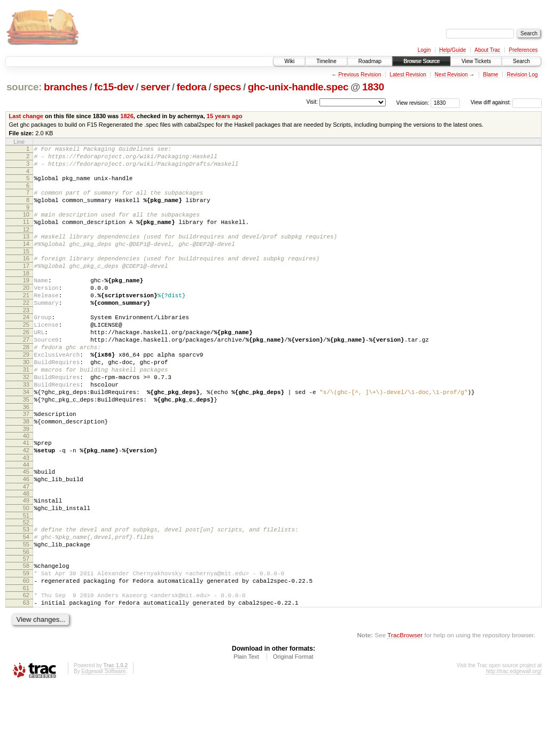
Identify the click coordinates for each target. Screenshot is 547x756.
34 (26, 434)
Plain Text (246, 727)
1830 (373, 87)
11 (26, 233)
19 (26, 299)
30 (26, 397)
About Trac (487, 50)
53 (26, 587)
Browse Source (421, 61)
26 (26, 361)
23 (26, 336)
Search (521, 61)
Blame (490, 75)
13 (26, 249)
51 (26, 573)
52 (26, 580)
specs (227, 87)
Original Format (293, 727)
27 (26, 370)
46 (26, 532)
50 (26, 564)
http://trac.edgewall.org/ (514, 742)
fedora (192, 87)
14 (26, 258)
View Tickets (476, 61)
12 (26, 242)
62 (26, 662)
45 (26, 523)
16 (26, 274)
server (155, 87)
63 (26, 672)
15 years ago (225, 116)
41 (26, 491)
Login (424, 50)
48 (26, 548)
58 (26, 628)
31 (26, 406)
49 (26, 555)
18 (26, 292)
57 (26, 621)
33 (26, 425)
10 (26, 224)
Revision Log (522, 75)
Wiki (289, 61)
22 (26, 327)
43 (26, 509)
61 (26, 655)
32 (26, 415)
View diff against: (506, 102)
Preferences (523, 50)
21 (26, 318)
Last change (26, 116)
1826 (127, 116)
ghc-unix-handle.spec (298, 87)
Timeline (326, 61)
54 (26, 596)
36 (26, 452)
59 (26, 637)
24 (26, 343)
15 (26, 267)
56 (26, 614)
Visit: (312, 102)
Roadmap (370, 61)
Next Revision (451, 75)
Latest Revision (408, 75)
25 (26, 352)
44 (26, 516)
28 (26, 379)
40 (26, 484)
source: (24, 87)
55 (26, 605)
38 (26, 468)
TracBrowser (405, 705)
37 (26, 459)
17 (26, 283)
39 (26, 477)
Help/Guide (452, 50)
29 (26, 388)
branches (66, 87)
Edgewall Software (103, 742)
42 (26, 500)
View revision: (413, 102)
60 (26, 646)
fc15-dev (114, 87)
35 (26, 443)
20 (26, 308)
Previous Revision (360, 75)
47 (26, 541)
